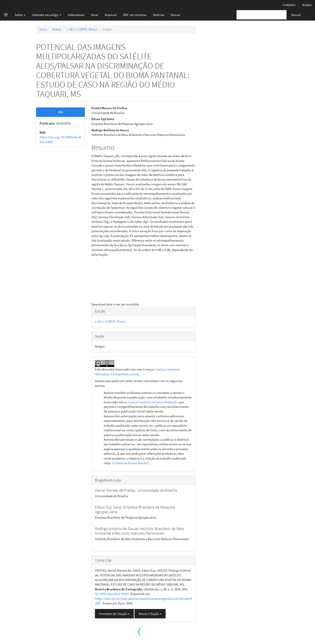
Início (43, 29)
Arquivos (111, 15)
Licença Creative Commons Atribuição (152, 402)
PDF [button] (61, 112)
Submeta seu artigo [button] (47, 15)
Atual (95, 15)
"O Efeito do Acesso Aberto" (130, 463)
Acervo (57, 29)
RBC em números (135, 15)
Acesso (307, 5)
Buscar (176, 15)
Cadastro (289, 5)
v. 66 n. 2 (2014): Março (82, 29)
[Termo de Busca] (262, 15)
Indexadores (76, 15)
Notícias (159, 15)
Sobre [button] (20, 15)
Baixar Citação (150, 614)
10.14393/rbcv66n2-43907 (112, 594)
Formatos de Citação (114, 614)
